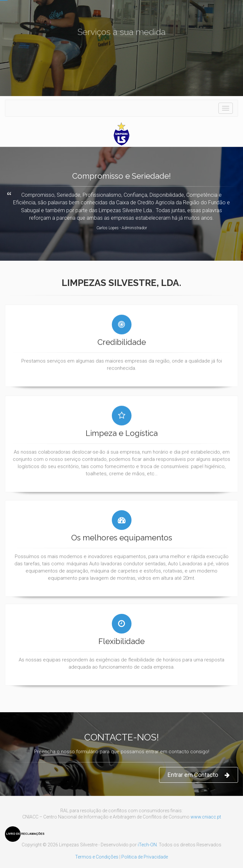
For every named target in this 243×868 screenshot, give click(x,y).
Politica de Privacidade (145, 857)
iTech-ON (147, 845)
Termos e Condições (97, 857)
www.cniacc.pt (206, 817)
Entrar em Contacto (199, 775)
